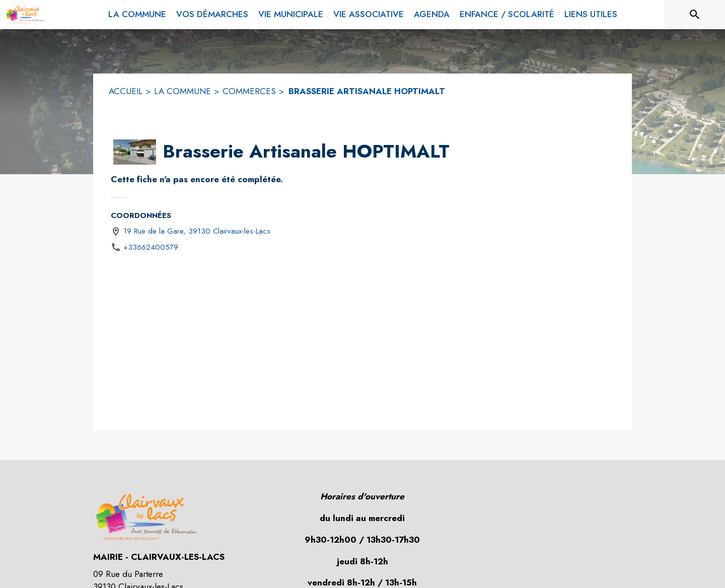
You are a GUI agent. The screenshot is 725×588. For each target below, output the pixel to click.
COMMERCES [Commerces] (249, 91)
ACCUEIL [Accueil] (126, 91)
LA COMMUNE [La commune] (183, 91)
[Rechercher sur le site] (695, 15)
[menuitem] (137, 13)
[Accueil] (25, 15)
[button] (135, 152)
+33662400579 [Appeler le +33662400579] (151, 247)
